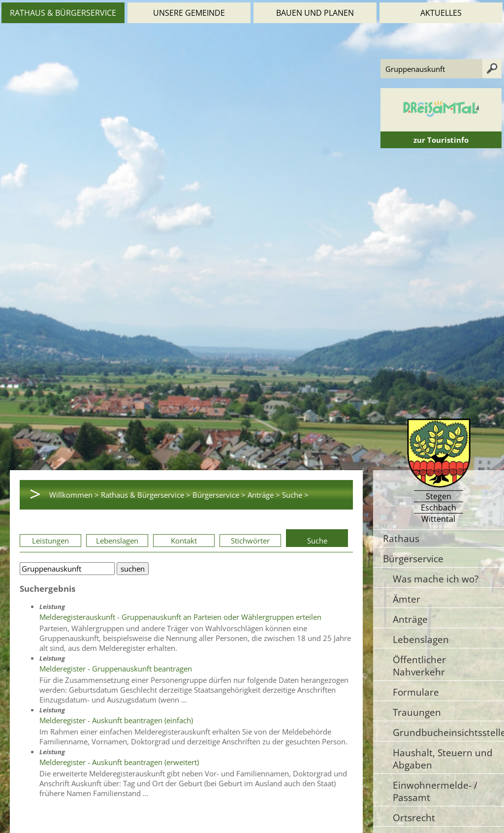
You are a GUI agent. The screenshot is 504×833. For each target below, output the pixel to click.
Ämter (407, 599)
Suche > (295, 495)
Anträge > (264, 495)
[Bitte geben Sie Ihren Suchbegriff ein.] (67, 569)
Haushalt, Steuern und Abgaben (443, 759)
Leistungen (50, 541)
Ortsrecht (414, 817)
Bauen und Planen (315, 13)
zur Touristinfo (441, 140)
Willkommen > (74, 495)
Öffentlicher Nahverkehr (419, 666)
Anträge (410, 619)
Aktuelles (441, 13)
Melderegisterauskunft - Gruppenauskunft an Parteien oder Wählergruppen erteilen (180, 617)
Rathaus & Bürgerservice (63, 13)
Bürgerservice (413, 559)
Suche (317, 541)
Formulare (416, 692)
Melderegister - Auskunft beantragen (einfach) (116, 720)
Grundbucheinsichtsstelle (448, 732)
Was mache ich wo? (436, 579)
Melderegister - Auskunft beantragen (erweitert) (119, 762)
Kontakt (184, 541)
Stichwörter (250, 541)
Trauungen (417, 712)
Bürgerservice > (219, 495)
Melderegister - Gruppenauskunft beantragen (116, 669)
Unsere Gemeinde (189, 13)
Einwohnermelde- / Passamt (435, 791)
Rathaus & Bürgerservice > (146, 495)
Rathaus (401, 538)
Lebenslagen (117, 541)
